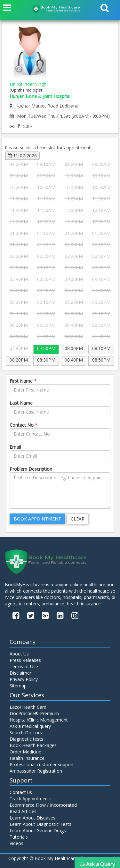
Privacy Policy (24, 679)
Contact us (21, 792)
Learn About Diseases (32, 818)
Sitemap (18, 686)
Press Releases (25, 660)
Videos (16, 843)
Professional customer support (42, 764)
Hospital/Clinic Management (39, 720)
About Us (19, 654)
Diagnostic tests (26, 739)
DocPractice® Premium (34, 713)
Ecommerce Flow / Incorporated (43, 805)
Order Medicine (25, 752)
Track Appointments (31, 799)
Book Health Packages (33, 745)
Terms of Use (24, 666)
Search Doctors (26, 733)
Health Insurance (27, 758)
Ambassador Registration (36, 771)
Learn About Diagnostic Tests (40, 824)
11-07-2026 (22, 156)
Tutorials (19, 837)
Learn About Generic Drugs (38, 831)
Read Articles (23, 811)
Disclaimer (20, 673)
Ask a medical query (30, 726)
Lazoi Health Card (28, 707)
